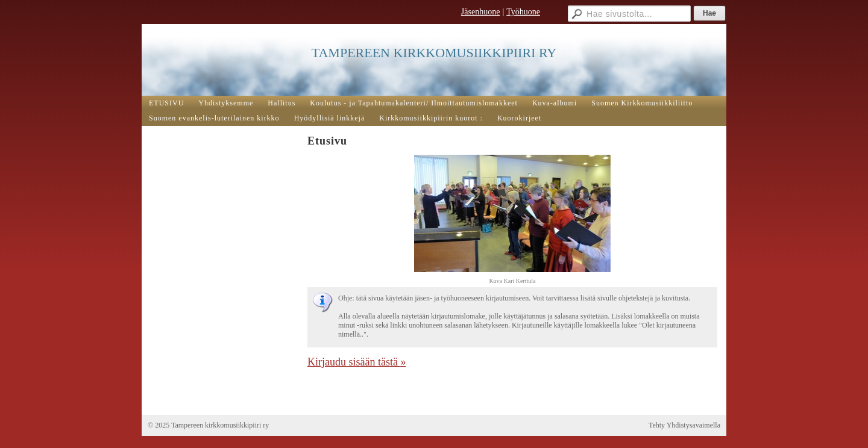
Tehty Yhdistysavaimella (684, 425)
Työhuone (523, 12)
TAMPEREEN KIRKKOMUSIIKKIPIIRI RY (434, 53)
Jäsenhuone (481, 12)
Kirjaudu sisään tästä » (357, 362)
